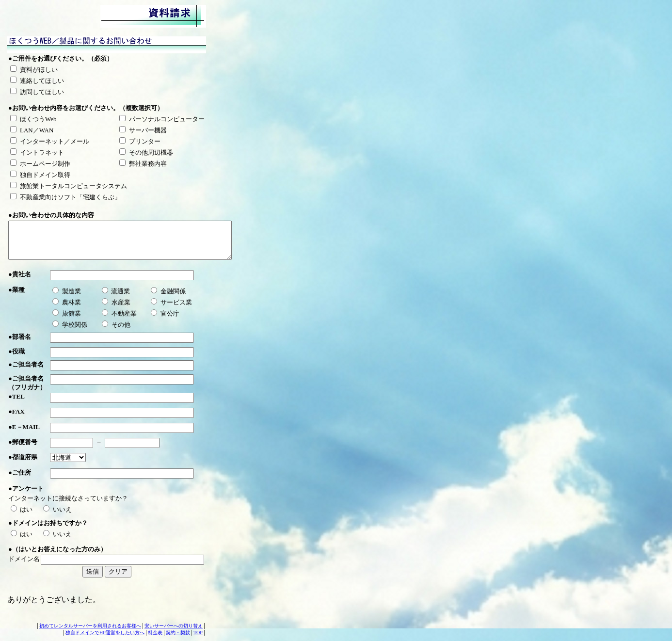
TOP (198, 633)
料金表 (155, 633)
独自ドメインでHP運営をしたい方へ (105, 633)
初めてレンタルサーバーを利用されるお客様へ (90, 626)
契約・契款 (178, 633)
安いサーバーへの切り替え (174, 626)
